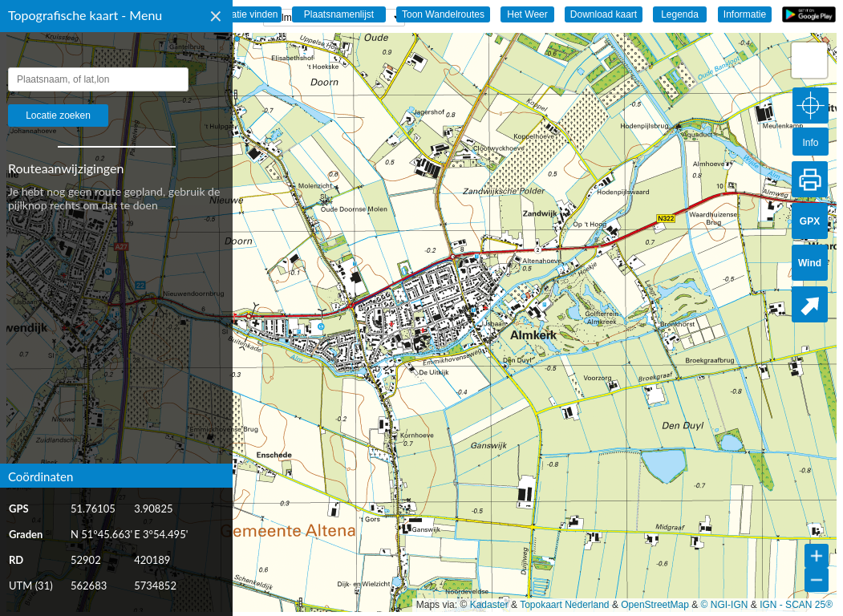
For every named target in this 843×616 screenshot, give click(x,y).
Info (810, 143)
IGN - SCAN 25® (796, 605)
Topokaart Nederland (564, 605)
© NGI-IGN (725, 605)
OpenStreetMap (655, 605)
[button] (809, 60)
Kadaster (489, 605)
